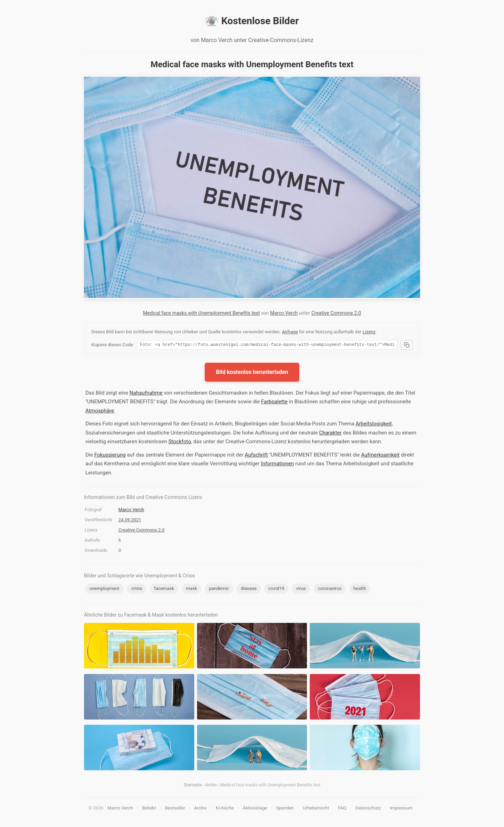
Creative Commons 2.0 (336, 313)
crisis (137, 589)
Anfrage (290, 332)
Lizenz (369, 332)
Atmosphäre (100, 412)
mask (191, 589)
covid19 (276, 589)
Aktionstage (255, 809)
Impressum (401, 809)
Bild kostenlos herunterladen (252, 373)
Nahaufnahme (146, 394)
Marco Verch (284, 313)
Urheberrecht (316, 809)
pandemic (219, 589)
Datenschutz (368, 809)
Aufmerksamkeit (380, 456)
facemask (164, 589)
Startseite (193, 786)
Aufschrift (256, 456)
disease (249, 589)
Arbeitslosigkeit (374, 425)
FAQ (342, 809)
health (360, 589)
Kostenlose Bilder (252, 21)
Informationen (278, 465)
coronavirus (330, 589)
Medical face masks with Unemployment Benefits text (202, 313)
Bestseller (175, 809)
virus (301, 589)
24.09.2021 (130, 521)
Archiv (211, 786)
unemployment (104, 589)
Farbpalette (274, 403)
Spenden (285, 809)
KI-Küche (225, 809)
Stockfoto (180, 443)
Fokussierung (110, 456)
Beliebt (149, 809)
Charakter (330, 434)
